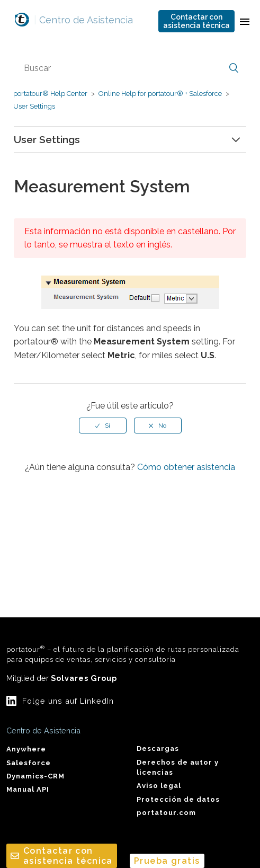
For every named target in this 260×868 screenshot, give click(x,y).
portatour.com (166, 813)
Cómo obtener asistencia (186, 467)
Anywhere (26, 749)
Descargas (158, 749)
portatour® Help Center (50, 94)
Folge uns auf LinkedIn (68, 701)
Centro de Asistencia (83, 20)
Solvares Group (84, 678)
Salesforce (29, 763)
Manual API (28, 789)
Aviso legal (159, 786)
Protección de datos (178, 799)
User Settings (34, 106)
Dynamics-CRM (35, 776)
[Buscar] (130, 68)
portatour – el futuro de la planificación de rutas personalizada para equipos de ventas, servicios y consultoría (123, 654)
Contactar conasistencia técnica (196, 21)
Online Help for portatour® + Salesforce (160, 94)
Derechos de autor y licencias (178, 767)
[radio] (103, 426)
